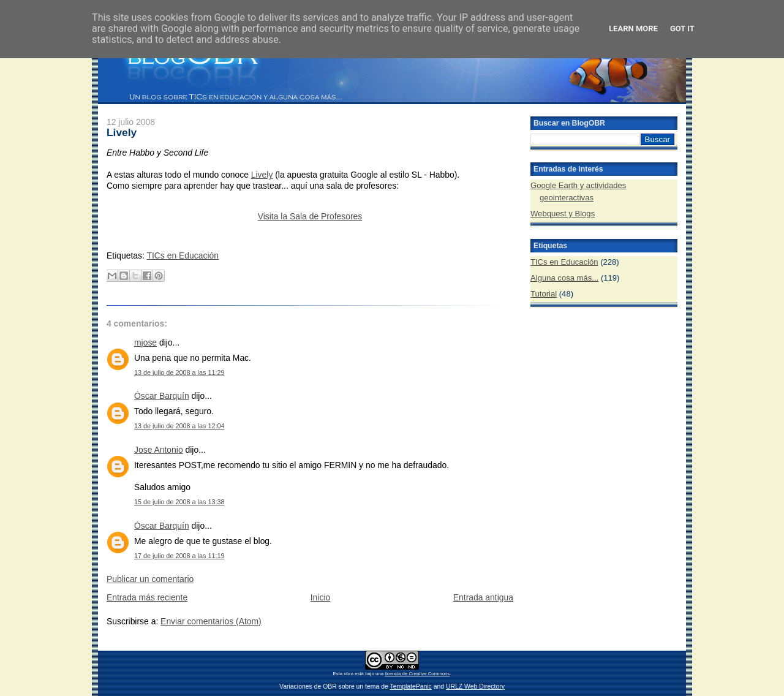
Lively (122, 132)
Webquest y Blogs (563, 214)
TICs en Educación (183, 255)
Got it (682, 28)
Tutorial (544, 294)
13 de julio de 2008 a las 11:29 (179, 373)
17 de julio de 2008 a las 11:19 (179, 556)
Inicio (320, 597)
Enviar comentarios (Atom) (211, 621)
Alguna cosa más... (564, 278)
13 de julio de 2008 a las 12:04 (179, 426)
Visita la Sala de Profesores (310, 216)
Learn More (633, 28)
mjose (145, 342)
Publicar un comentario (150, 579)
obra (349, 674)
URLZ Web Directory (475, 687)
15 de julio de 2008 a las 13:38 (179, 502)
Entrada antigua (483, 597)
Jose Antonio (159, 450)
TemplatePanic (410, 687)
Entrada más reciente (147, 597)
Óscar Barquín (162, 396)
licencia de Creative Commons (417, 674)
